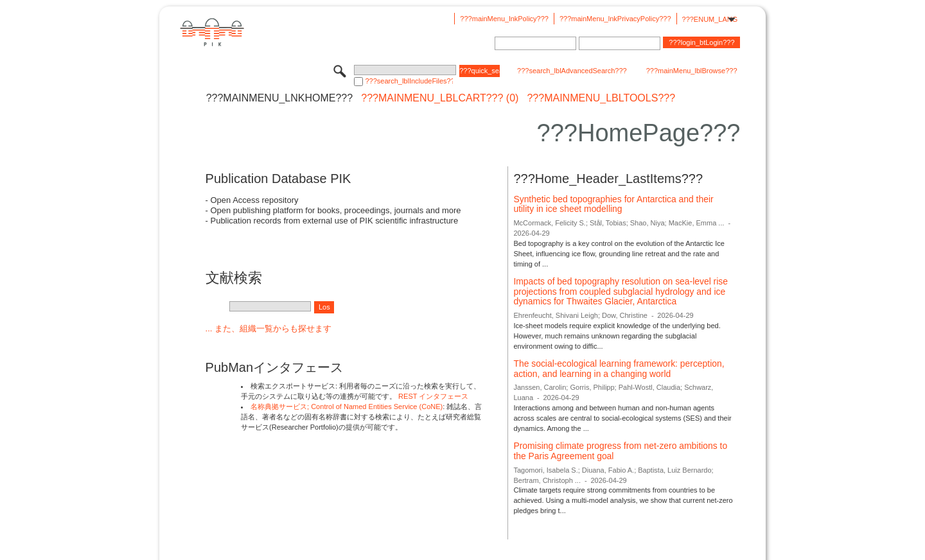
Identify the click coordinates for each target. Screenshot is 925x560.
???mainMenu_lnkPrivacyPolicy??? (615, 19)
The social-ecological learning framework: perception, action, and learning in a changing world (619, 369)
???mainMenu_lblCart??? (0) (440, 98)
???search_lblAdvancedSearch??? (572, 71)
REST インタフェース (433, 396)
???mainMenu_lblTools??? (601, 98)
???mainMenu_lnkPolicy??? (504, 19)
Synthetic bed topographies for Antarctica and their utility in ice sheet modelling (613, 204)
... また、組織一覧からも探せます (269, 328)
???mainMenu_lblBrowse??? (692, 71)
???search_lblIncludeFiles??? (409, 81)
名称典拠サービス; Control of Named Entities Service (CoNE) (347, 407)
